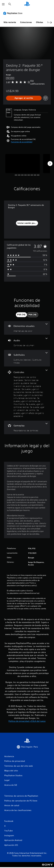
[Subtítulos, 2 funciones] (27, 358)
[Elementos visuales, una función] (27, 328)
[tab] (21, 315)
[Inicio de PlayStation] (27, 4)
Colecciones (26, 22)
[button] (22, 142)
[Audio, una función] (27, 342)
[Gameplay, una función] (27, 427)
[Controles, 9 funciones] (27, 394)
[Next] (50, 164)
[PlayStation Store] (13, 13)
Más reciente (10, 22)
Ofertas (40, 22)
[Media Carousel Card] (23, 164)
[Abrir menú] (3, 4)
